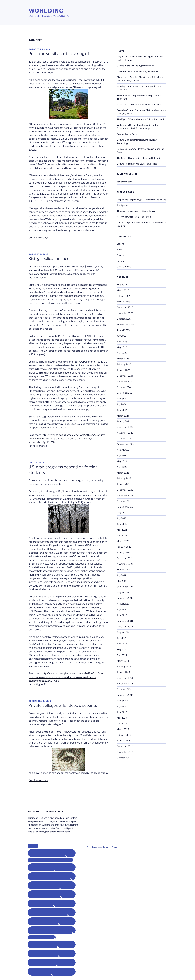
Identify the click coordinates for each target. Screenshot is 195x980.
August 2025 (123, 330)
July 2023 (122, 455)
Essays (120, 244)
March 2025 (123, 359)
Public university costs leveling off (59, 54)
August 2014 (123, 632)
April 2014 (122, 655)
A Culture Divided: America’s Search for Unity (139, 104)
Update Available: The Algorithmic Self (135, 66)
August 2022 (123, 512)
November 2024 (125, 381)
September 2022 (125, 507)
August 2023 (123, 450)
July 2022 (121, 518)
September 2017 (125, 598)
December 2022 (125, 490)
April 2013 (122, 723)
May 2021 (122, 581)
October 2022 (124, 501)
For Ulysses (122, 205)
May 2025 (122, 347)
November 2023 (125, 433)
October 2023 (124, 438)
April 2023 (122, 467)
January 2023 (124, 484)
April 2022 (122, 535)
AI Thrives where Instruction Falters (134, 217)
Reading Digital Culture (128, 134)
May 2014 (122, 649)
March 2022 (123, 541)
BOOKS (121, 51)
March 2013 (123, 729)
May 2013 (122, 718)
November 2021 (125, 564)
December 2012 (125, 746)
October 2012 (124, 758)
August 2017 (123, 604)
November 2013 (125, 684)
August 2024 (123, 399)
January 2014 (123, 672)
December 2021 (125, 558)
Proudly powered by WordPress (102, 847)
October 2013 (124, 689)
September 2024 (125, 393)
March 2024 (123, 416)
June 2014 (122, 644)
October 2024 (124, 387)
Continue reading (38, 238)
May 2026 (122, 285)
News (120, 249)
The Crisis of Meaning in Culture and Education (139, 158)
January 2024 (124, 421)
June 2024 (122, 410)
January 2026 (124, 302)
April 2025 (122, 353)
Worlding (46, 11)
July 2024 (122, 404)
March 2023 (123, 473)
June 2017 (122, 615)
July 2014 (121, 638)
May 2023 (122, 461)
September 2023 (125, 444)
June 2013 (122, 712)
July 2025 (122, 336)
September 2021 (125, 570)
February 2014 (124, 666)
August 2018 (123, 592)
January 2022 (123, 552)
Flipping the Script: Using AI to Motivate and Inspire (141, 200)
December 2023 (125, 427)
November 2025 (125, 313)
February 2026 (124, 296)
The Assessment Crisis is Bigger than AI (136, 211)
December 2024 (125, 376)
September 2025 (125, 324)
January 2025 (124, 370)
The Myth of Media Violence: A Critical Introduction (142, 119)
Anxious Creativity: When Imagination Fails (138, 71)
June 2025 (122, 342)
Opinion (121, 255)
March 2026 (123, 290)
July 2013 (121, 706)
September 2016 (125, 621)
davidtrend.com (125, 182)
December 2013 (125, 678)
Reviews (121, 261)
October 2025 (124, 319)
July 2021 (121, 575)
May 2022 (122, 530)
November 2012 (125, 752)
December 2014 (125, 627)
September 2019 (125, 587)
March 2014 (123, 661)
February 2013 (124, 735)
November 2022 (125, 495)
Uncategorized (124, 267)
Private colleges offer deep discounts (63, 705)
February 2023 (124, 478)
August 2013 (123, 701)
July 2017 (121, 609)
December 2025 (125, 307)
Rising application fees (49, 258)
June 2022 (122, 524)
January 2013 (123, 741)
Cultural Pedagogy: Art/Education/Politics (137, 164)
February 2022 (124, 547)
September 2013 (125, 695)
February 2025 (124, 364)
